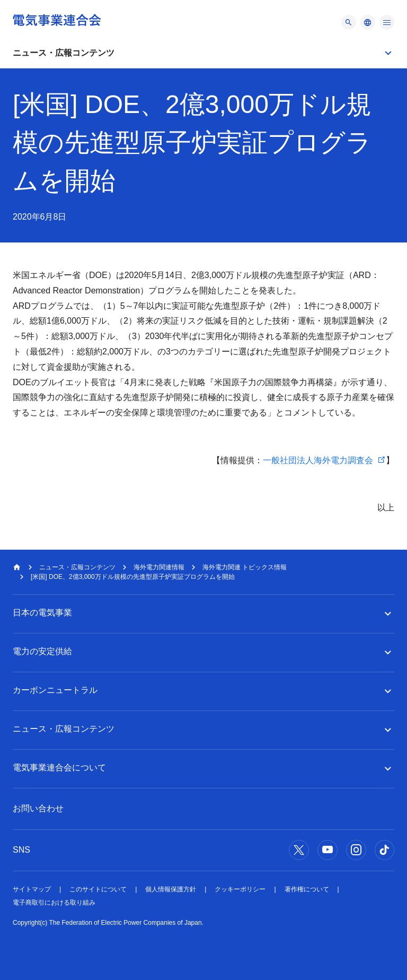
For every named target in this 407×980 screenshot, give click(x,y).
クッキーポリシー (240, 889)
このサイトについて (98, 889)
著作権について (307, 889)
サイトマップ (32, 889)
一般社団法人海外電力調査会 (318, 460)
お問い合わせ (38, 808)
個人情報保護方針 (171, 889)
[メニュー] (349, 22)
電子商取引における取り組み (54, 903)
